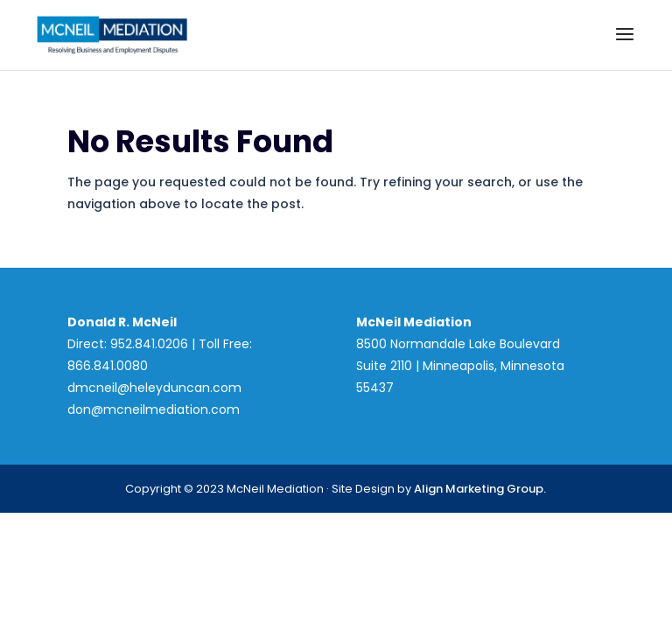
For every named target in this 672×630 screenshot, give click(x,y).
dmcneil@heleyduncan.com (154, 388)
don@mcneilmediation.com (154, 409)
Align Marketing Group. (480, 489)
